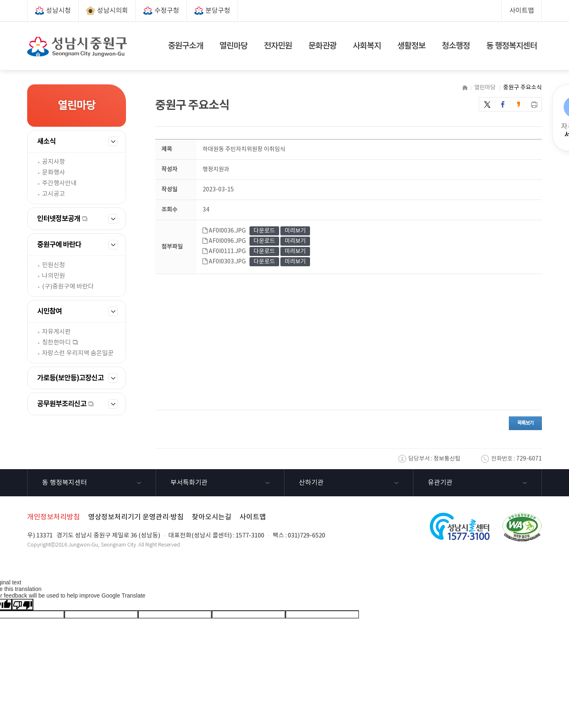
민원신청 (54, 265)
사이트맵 (522, 11)
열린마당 (485, 88)
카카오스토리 (519, 104)
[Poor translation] (23, 605)
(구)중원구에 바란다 (68, 287)
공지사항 (54, 162)
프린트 (534, 104)
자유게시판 (56, 332)
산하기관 (311, 483)
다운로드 (264, 231)
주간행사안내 (59, 183)
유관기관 (440, 483)
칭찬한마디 (56, 343)
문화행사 (54, 173)
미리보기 (295, 231)
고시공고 (54, 194)
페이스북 (503, 104)
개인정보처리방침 (54, 517)
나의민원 (54, 276)
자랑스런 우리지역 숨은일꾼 (78, 353)
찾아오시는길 (212, 517)
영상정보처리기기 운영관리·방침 (136, 517)
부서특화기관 (189, 483)
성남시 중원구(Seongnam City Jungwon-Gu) (77, 47)
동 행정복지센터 (64, 483)
